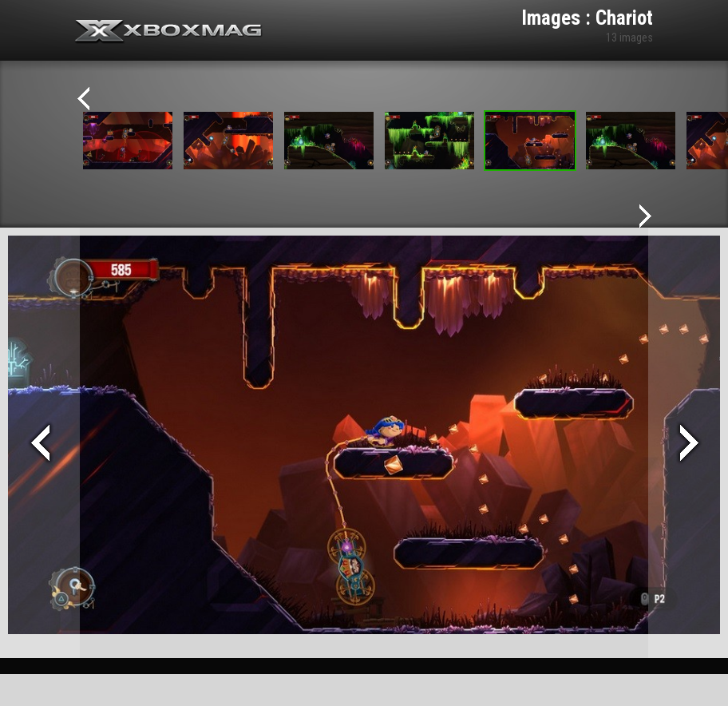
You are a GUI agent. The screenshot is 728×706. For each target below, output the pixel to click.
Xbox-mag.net (169, 32)
